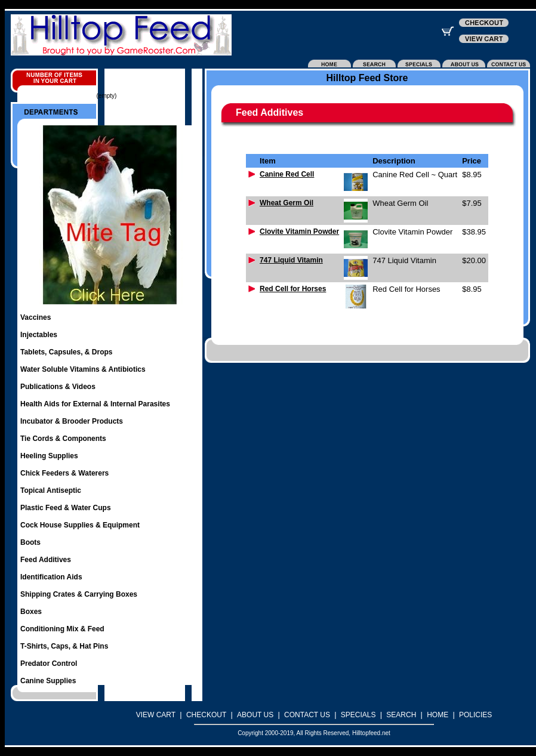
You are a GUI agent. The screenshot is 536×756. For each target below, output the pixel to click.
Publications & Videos (58, 387)
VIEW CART (156, 715)
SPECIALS (358, 715)
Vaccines (36, 317)
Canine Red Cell (287, 174)
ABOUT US (255, 715)
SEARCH (401, 715)
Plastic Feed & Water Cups (66, 508)
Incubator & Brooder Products (72, 421)
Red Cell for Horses (293, 289)
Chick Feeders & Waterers (64, 473)
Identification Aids (51, 577)
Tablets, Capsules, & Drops (66, 352)
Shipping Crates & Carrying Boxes (79, 594)
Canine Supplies (48, 681)
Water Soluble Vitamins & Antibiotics (83, 369)
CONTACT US (307, 715)
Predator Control (49, 664)
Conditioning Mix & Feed (62, 629)
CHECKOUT (206, 715)
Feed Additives (46, 560)
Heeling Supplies (49, 456)
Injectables (39, 335)
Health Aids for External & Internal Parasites (95, 404)
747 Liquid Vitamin (291, 260)
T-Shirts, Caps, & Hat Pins (64, 646)
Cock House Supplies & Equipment (80, 525)
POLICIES (475, 715)
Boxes (31, 612)
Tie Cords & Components (63, 439)
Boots (30, 542)
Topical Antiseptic (51, 490)
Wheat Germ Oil (287, 203)
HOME (438, 715)
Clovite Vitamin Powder (299, 232)
